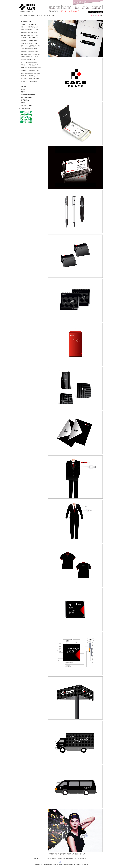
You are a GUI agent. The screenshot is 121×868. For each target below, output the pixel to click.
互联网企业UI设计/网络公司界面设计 (30, 35)
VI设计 (66, 11)
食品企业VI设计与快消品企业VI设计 (30, 79)
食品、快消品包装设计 (26, 97)
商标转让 (23, 92)
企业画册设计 (24, 95)
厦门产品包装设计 (25, 100)
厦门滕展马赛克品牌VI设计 (68, 854)
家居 (26, 73)
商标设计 (23, 89)
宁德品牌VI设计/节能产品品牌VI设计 (30, 70)
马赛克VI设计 (36, 73)
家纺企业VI (30, 73)
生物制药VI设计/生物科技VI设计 (29, 41)
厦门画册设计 (75, 865)
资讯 (101, 16)
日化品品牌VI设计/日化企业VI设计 (29, 43)
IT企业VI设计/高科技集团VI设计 (29, 32)
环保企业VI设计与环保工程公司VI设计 (30, 46)
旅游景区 (28, 62)
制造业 (23, 57)
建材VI (22, 73)
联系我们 (53, 15)
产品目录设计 (31, 95)
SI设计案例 (23, 87)
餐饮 (24, 62)
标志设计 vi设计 (68, 7)
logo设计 (61, 11)
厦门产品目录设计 (84, 865)
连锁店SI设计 (77, 11)
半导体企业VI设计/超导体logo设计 (29, 27)
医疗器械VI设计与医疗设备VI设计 (29, 38)
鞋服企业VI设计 (25, 49)
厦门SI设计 (54, 865)
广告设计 (97, 7)
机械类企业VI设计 (29, 57)
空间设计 (71, 11)
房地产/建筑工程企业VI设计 (28, 68)
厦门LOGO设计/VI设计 (45, 865)
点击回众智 (26, 106)
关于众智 (26, 15)
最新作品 (95, 16)
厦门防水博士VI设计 (80, 854)
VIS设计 (86, 7)
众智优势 (33, 15)
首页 (21, 15)
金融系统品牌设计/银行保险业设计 (29, 51)
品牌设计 (55, 7)
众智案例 (40, 15)
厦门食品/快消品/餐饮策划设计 (64, 865)
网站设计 (77, 7)
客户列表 (23, 103)
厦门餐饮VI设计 (25, 81)
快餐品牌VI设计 (33, 81)
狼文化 (46, 15)
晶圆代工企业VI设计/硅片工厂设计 (29, 30)
